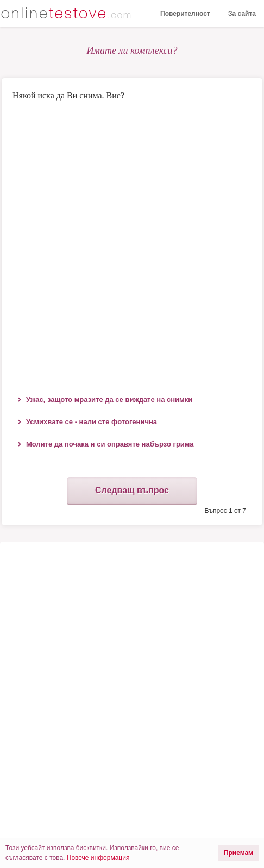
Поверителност (185, 14)
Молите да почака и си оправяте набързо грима (110, 444)
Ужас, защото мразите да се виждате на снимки (109, 399)
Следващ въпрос (132, 490)
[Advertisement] (132, 245)
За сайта (242, 14)
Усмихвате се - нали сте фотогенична (92, 422)
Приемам (238, 853)
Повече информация (98, 858)
